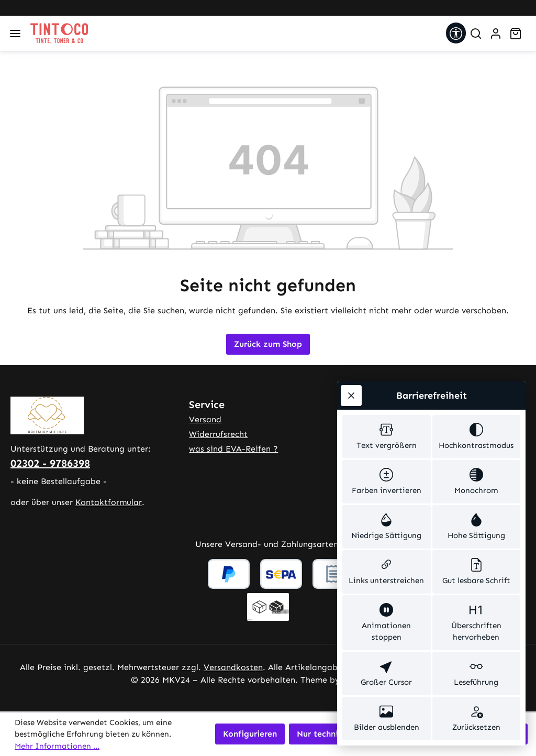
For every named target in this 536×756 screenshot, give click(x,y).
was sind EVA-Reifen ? (233, 449)
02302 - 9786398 (50, 463)
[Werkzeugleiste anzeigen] (456, 33)
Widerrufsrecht (218, 434)
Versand (205, 419)
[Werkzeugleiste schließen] (351, 393)
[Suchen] (476, 34)
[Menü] (15, 34)
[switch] (387, 434)
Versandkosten (233, 667)
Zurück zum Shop (268, 344)
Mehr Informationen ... (57, 746)
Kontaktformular (109, 502)
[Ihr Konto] (496, 34)
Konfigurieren (250, 734)
